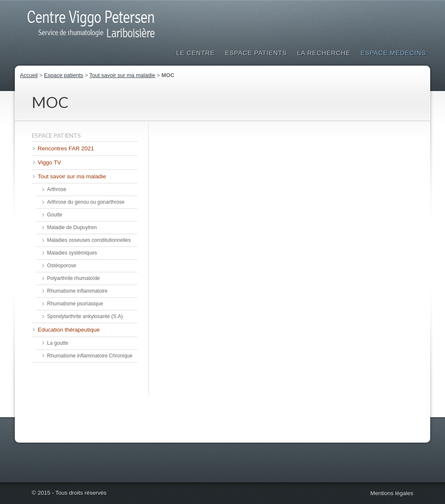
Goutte (55, 215)
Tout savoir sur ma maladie (122, 75)
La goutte (58, 343)
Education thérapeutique (69, 330)
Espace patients (256, 53)
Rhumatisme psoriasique (75, 304)
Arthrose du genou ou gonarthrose (86, 202)
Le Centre (196, 53)
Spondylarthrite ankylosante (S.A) (85, 316)
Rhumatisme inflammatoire (77, 291)
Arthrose (57, 189)
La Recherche (324, 53)
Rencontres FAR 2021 (66, 148)
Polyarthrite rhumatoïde (74, 278)
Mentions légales (392, 493)
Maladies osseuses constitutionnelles (89, 240)
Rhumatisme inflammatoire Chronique (90, 356)
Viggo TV (49, 162)
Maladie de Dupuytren (72, 227)
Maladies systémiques (72, 253)
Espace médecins (393, 53)
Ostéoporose (62, 266)
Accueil (29, 75)
